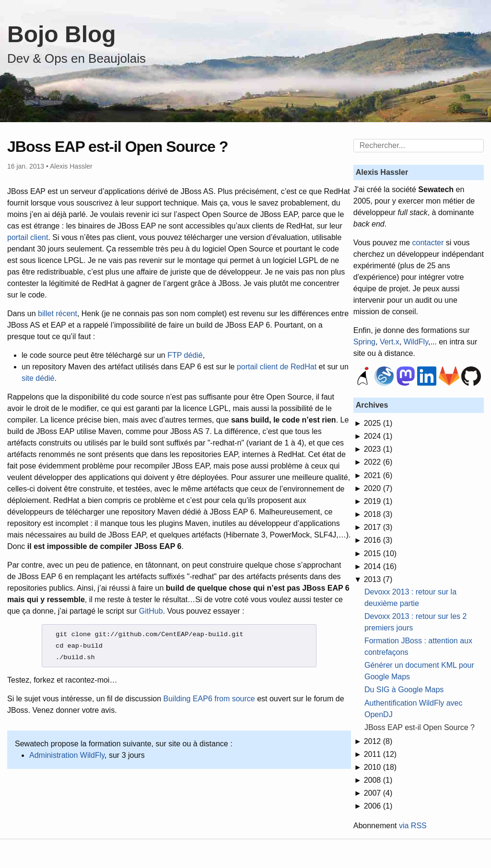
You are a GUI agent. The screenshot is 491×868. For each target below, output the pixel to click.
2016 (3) (378, 540)
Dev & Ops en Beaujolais (76, 58)
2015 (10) (380, 554)
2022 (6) (378, 462)
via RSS (413, 826)
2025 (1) (378, 423)
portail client (28, 237)
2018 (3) (378, 514)
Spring (364, 342)
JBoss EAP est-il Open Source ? (420, 727)
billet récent (58, 314)
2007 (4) (378, 793)
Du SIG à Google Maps (404, 690)
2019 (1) (378, 501)
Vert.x (390, 342)
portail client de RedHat (277, 367)
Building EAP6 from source (209, 699)
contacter (428, 243)
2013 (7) (378, 579)
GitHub (151, 611)
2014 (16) (380, 566)
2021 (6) (378, 475)
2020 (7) (378, 488)
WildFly (416, 342)
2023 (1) (378, 449)
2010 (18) (380, 767)
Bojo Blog (62, 34)
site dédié (38, 378)
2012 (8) (378, 741)
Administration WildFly (67, 755)
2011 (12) (380, 754)
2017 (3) (378, 527)
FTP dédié (185, 355)
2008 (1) (378, 780)
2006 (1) (378, 806)
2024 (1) (378, 436)
